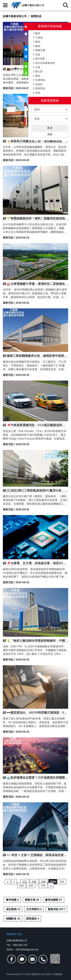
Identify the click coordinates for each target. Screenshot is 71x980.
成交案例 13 (13, 909)
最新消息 (8, 88)
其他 (37, 93)
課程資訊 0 (33, 919)
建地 (37, 46)
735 (43, 885)
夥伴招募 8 (12, 900)
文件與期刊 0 (34, 909)
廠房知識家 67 (53, 900)
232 (21, 885)
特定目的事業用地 (44, 63)
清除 (50, 134)
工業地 (38, 38)
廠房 (37, 33)
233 (31, 885)
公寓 (37, 67)
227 (25, 882)
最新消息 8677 (56, 909)
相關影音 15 (13, 919)
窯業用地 (39, 88)
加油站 (38, 84)
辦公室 (38, 71)
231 (62, 882)
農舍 (37, 76)
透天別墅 (39, 59)
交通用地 (39, 80)
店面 (37, 55)
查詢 (50, 128)
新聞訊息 (36, 16)
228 (34, 882)
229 (43, 882)
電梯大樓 (39, 50)
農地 (37, 42)
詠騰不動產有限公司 (15, 16)
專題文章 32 (32, 900)
